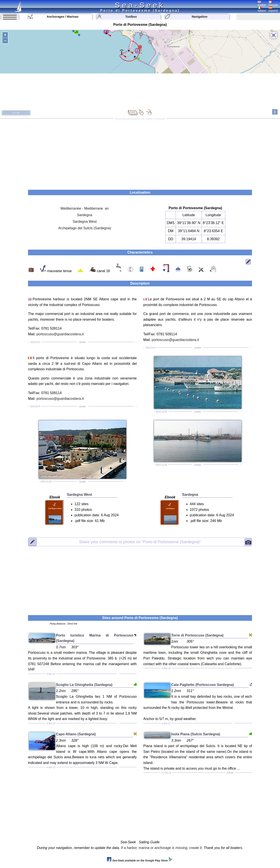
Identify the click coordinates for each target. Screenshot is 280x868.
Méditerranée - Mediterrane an (85, 208)
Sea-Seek (140, 5)
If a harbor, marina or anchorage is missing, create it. (162, 848)
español (273, 9)
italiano (262, 9)
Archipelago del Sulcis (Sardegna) (85, 228)
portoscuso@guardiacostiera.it (60, 334)
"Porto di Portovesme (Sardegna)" (140, 542)
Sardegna (85, 215)
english (262, 4)
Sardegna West (85, 222)
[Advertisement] (140, 153)
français (273, 4)
